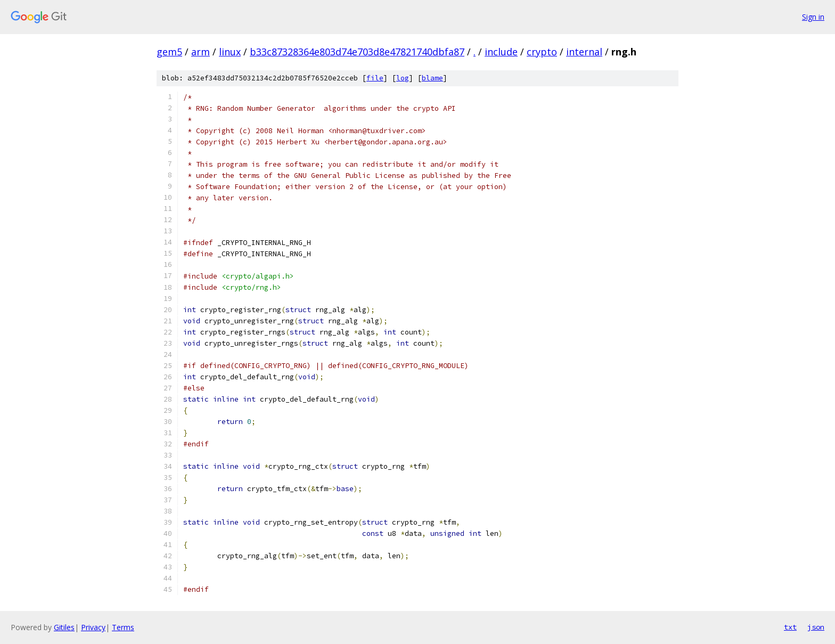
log (403, 78)
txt (790, 627)
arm (200, 52)
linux (230, 52)
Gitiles (64, 627)
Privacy (93, 627)
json (816, 627)
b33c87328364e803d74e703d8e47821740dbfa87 (357, 52)
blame (432, 78)
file (375, 78)
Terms (123, 627)
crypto (542, 52)
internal (584, 52)
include (501, 52)
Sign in (813, 17)
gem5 (169, 52)
